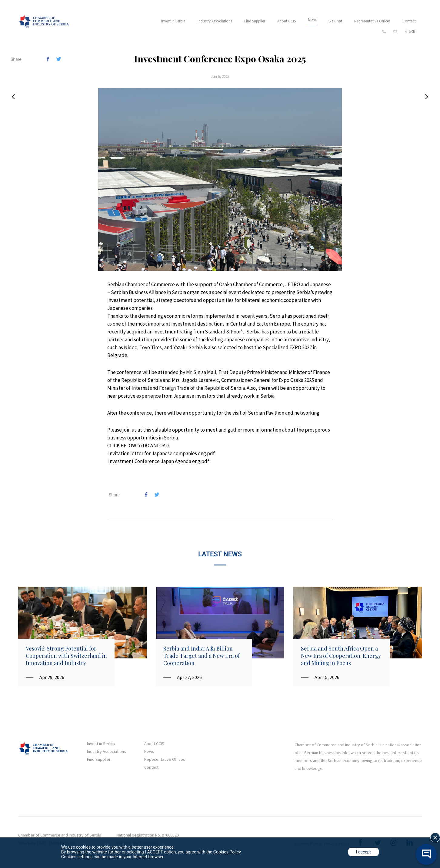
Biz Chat (335, 21)
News (312, 20)
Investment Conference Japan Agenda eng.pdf (159, 461)
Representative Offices (372, 21)
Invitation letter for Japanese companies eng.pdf (162, 453)
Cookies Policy (227, 852)
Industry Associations (215, 21)
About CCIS (287, 21)
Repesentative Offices (165, 759)
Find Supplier (255, 21)
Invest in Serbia (173, 21)
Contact (409, 21)
